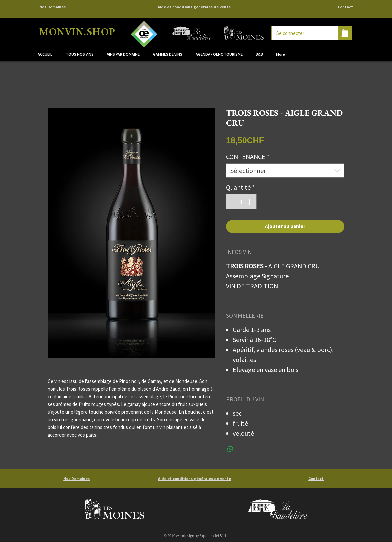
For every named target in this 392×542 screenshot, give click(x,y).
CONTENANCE (248, 156)
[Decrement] (233, 202)
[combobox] (285, 170)
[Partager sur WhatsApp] (230, 449)
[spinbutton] (241, 202)
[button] (125, 54)
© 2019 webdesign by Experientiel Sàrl (195, 535)
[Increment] (250, 202)
